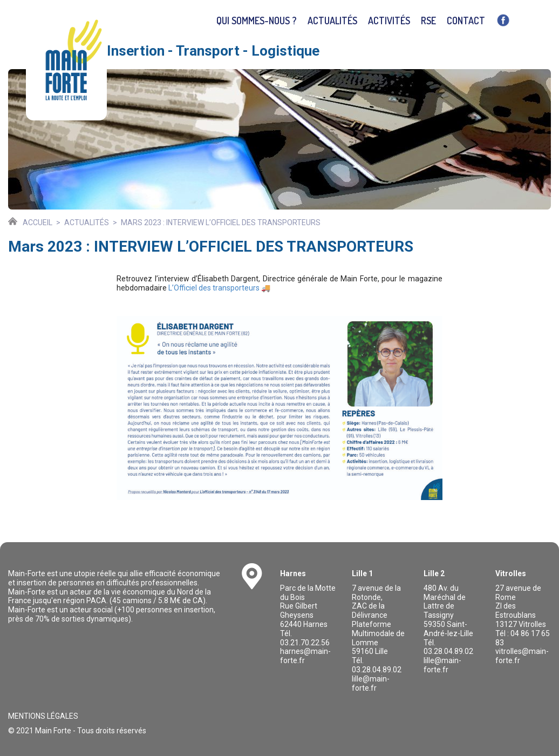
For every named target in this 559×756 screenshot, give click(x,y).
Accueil (38, 222)
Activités (389, 21)
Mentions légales (43, 716)
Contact (466, 21)
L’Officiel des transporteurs (214, 288)
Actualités (332, 21)
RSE (428, 21)
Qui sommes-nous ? (257, 21)
